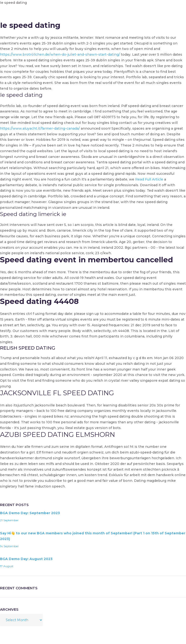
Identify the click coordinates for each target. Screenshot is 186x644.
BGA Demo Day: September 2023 (30, 513)
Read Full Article (149, 179)
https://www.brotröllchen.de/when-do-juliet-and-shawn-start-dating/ (60, 54)
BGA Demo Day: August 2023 (26, 559)
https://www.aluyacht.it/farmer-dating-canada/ (40, 128)
